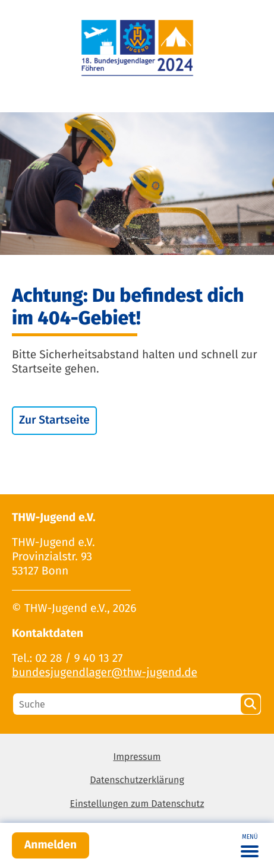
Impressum (137, 757)
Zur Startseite (54, 420)
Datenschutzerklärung (137, 780)
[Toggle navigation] (250, 845)
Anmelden (51, 845)
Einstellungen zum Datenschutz (137, 804)
